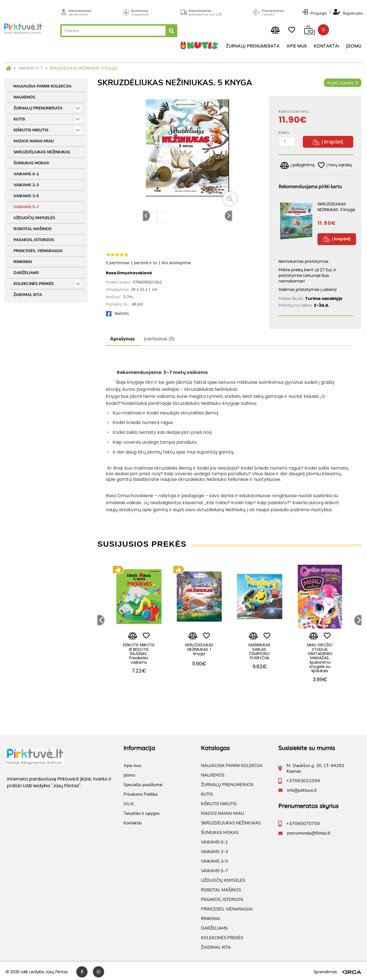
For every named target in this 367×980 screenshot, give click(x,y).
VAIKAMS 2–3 (26, 185)
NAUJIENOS (24, 97)
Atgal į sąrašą (343, 83)
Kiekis (284, 133)
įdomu (354, 46)
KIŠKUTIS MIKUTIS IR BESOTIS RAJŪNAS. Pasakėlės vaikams (139, 652)
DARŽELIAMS (26, 273)
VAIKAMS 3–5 (26, 196)
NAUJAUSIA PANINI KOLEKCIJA (42, 86)
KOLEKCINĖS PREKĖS (47, 284)
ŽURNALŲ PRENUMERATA (47, 108)
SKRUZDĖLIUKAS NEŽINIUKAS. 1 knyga (199, 645)
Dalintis (117, 313)
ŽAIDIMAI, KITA (28, 295)
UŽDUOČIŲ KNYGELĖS (34, 218)
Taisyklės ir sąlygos (142, 812)
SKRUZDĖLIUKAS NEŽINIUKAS (42, 152)
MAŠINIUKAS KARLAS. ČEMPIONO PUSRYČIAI (259, 647)
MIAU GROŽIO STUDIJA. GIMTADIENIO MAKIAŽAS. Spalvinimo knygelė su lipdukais (320, 654)
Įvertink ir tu (146, 263)
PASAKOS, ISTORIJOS (34, 240)
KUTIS (47, 119)
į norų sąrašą (335, 165)
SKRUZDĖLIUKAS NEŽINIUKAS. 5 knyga (83, 68)
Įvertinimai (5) (159, 339)
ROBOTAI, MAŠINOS (33, 229)
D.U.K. (129, 802)
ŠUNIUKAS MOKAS (31, 163)
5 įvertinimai (118, 263)
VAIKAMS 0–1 (26, 174)
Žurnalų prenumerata (253, 46)
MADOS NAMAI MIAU (34, 141)
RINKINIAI (23, 262)
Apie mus (297, 46)
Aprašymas (122, 339)
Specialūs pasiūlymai (143, 783)
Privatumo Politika (141, 793)
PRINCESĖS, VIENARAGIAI (38, 251)
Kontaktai (326, 46)
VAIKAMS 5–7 (30, 68)
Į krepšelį (328, 142)
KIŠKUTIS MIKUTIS (47, 130)
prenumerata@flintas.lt (309, 831)
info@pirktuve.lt (302, 789)
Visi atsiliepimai (176, 263)
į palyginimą (297, 165)
